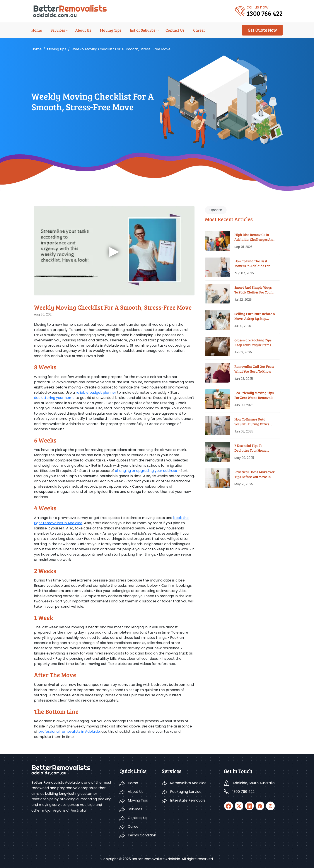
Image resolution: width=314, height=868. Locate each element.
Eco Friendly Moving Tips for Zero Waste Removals (254, 395)
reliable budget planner (96, 392)
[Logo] (70, 11)
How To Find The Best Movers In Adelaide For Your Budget (252, 264)
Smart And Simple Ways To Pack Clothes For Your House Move (253, 290)
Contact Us (175, 30)
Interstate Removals (188, 800)
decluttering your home (54, 398)
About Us (83, 30)
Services (58, 30)
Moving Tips (111, 30)
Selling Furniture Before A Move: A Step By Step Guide (255, 316)
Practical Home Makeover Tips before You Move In (254, 474)
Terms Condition (142, 835)
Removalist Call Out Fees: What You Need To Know (254, 369)
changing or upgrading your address (146, 471)
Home (37, 30)
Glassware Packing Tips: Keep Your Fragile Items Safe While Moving (253, 343)
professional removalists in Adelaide (69, 732)
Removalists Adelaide (188, 783)
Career (199, 30)
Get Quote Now (262, 30)
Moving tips (57, 49)
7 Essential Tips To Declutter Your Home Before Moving (250, 448)
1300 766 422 (243, 792)
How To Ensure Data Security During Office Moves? (252, 422)
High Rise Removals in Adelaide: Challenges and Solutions (255, 237)
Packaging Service (186, 792)
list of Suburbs (143, 30)
